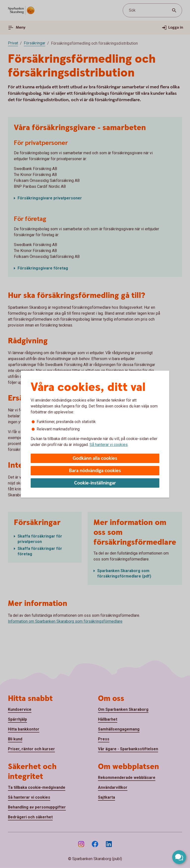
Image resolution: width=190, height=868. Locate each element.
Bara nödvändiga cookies (95, 471)
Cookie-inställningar (95, 483)
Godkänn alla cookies (95, 458)
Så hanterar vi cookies (109, 445)
